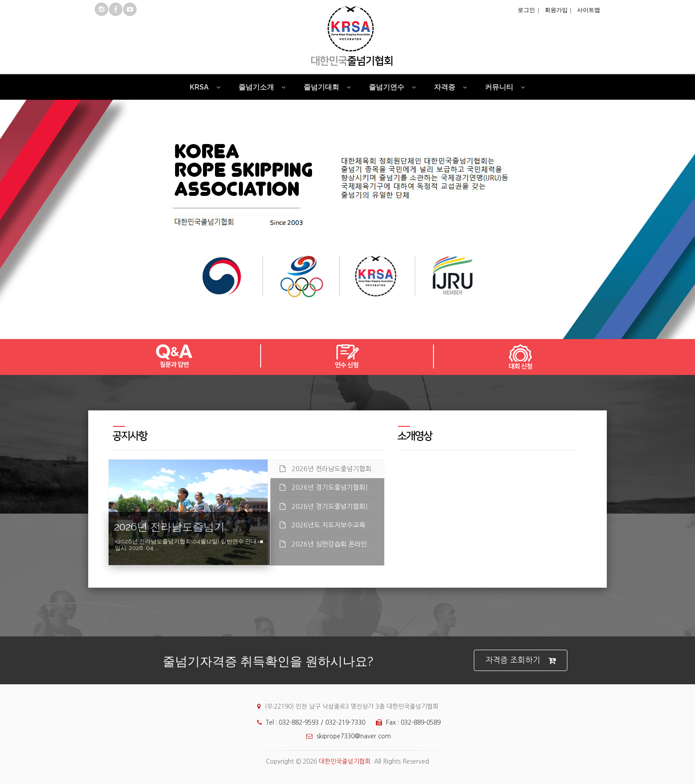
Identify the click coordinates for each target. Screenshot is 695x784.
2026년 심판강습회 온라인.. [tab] (325, 544)
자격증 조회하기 (521, 661)
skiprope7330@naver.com (346, 736)
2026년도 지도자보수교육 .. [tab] (325, 525)
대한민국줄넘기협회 (345, 761)
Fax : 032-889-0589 (406, 722)
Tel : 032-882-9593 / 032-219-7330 (309, 722)
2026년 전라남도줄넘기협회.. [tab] (327, 469)
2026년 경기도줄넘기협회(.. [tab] (326, 487)
